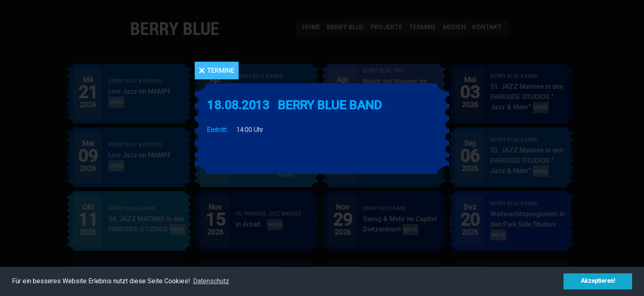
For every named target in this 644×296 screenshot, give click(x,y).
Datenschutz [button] (211, 281)
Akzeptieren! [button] (598, 281)
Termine (221, 71)
